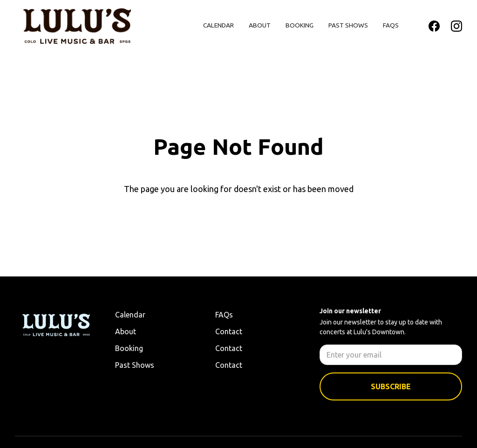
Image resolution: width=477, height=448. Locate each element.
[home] (77, 26)
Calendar (218, 25)
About (260, 25)
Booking (300, 25)
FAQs (391, 25)
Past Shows (348, 25)
